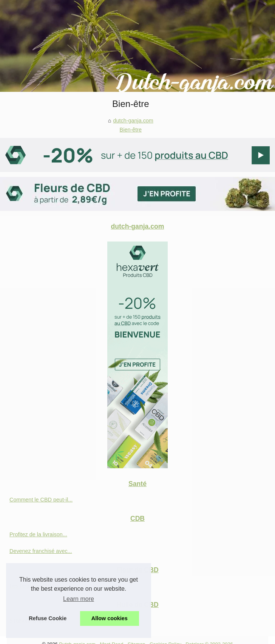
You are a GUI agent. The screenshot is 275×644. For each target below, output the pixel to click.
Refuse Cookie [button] (48, 618)
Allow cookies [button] (110, 618)
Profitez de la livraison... (38, 534)
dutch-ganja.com (133, 121)
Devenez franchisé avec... (41, 551)
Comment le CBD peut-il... (41, 500)
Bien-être (131, 130)
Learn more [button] (79, 599)
